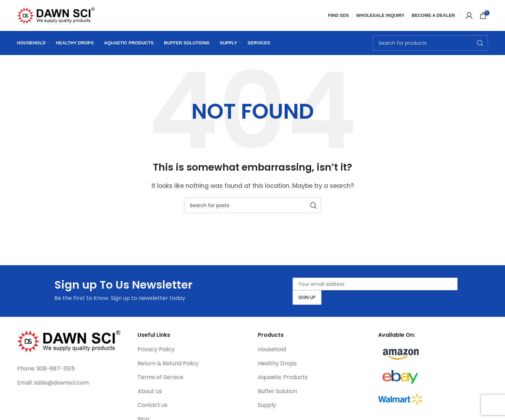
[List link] (72, 369)
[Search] (430, 43)
